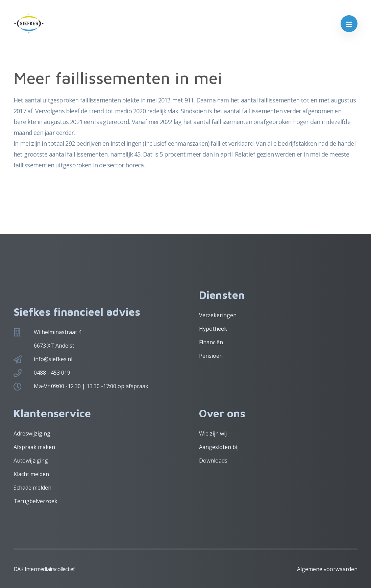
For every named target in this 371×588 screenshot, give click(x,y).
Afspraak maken (34, 447)
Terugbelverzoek (35, 501)
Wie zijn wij (213, 433)
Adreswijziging (32, 433)
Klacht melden (31, 474)
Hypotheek (213, 329)
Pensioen (211, 356)
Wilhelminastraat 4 (58, 332)
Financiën (211, 342)
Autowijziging (31, 461)
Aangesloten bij (219, 447)
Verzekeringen (218, 315)
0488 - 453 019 (52, 373)
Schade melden (32, 488)
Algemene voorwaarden (327, 569)
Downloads (213, 461)
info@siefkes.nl (53, 359)
